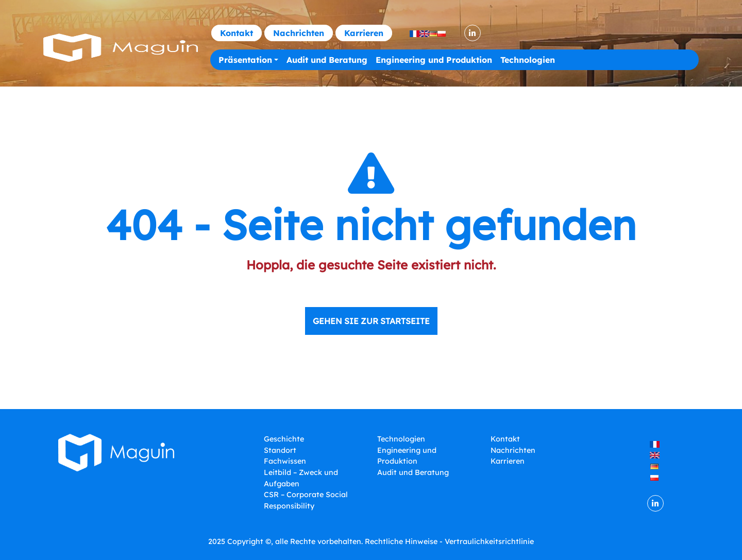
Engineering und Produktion (434, 60)
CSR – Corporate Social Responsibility (306, 500)
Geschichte (284, 439)
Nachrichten (299, 33)
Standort (280, 450)
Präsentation (245, 60)
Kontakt (237, 33)
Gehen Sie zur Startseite (371, 321)
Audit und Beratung (327, 60)
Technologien (528, 60)
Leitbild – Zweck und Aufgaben (301, 478)
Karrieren (364, 33)
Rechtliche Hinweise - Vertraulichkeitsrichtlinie (449, 541)
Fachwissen (285, 461)
